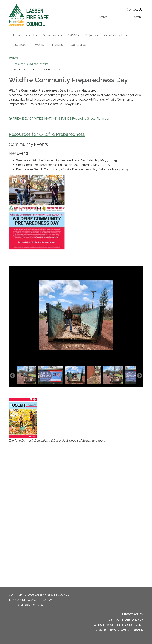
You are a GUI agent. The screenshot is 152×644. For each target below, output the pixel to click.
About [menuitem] (30, 35)
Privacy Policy (132, 614)
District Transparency (126, 620)
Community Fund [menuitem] (116, 35)
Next (139, 376)
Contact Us (135, 10)
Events (14, 58)
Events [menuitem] (39, 45)
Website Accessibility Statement (118, 625)
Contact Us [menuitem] (79, 45)
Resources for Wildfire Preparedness (47, 134)
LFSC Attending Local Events (31, 64)
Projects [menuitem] (90, 35)
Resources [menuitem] (19, 45)
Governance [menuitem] (51, 35)
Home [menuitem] (16, 35)
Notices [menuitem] (57, 45)
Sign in (138, 630)
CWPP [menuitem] (72, 35)
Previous (13, 376)
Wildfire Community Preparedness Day (37, 70)
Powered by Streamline (114, 630)
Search (137, 17)
